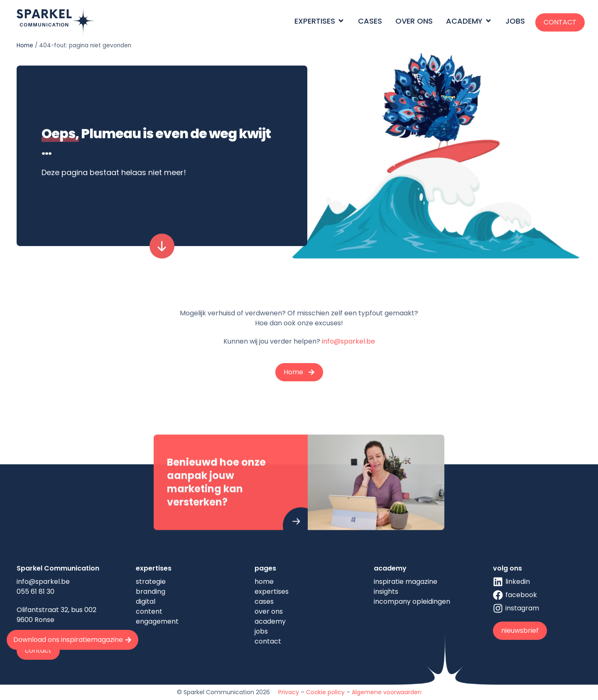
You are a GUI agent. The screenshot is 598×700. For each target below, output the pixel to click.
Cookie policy (325, 692)
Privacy (289, 692)
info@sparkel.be (348, 341)
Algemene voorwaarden (387, 692)
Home (25, 45)
